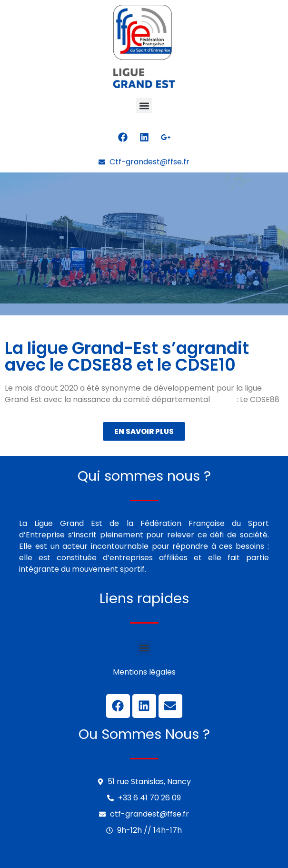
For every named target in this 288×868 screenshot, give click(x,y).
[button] (144, 106)
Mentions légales (144, 672)
